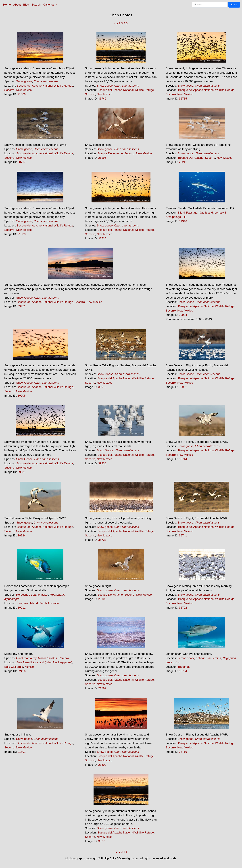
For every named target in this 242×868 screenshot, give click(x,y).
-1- (116, 23)
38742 (102, 99)
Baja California (14, 667)
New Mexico (24, 90)
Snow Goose (24, 298)
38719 (183, 752)
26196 (102, 158)
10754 (183, 671)
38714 (183, 459)
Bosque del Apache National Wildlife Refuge (45, 86)
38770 (102, 841)
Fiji (184, 217)
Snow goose (24, 81)
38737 (102, 540)
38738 (102, 238)
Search (36, 5)
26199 (102, 599)
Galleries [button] (49, 5)
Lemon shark (186, 658)
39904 (183, 315)
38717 (22, 162)
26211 (183, 162)
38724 (22, 535)
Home (7, 5)
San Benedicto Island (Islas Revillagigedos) (45, 662)
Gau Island (206, 213)
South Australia (49, 603)
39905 (22, 396)
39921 (183, 387)
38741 (183, 535)
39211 (22, 608)
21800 (22, 234)
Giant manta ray (26, 658)
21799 (102, 688)
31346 (183, 221)
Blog (26, 5)
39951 (22, 306)
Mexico (29, 667)
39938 (102, 463)
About (17, 5)
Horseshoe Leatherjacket (32, 595)
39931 (22, 472)
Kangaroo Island (27, 603)
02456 (22, 671)
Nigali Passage (188, 213)
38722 (183, 608)
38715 (183, 99)
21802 (102, 765)
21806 (22, 94)
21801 (22, 752)
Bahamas (184, 667)
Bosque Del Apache (110, 153)
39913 (102, 387)
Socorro (9, 90)
